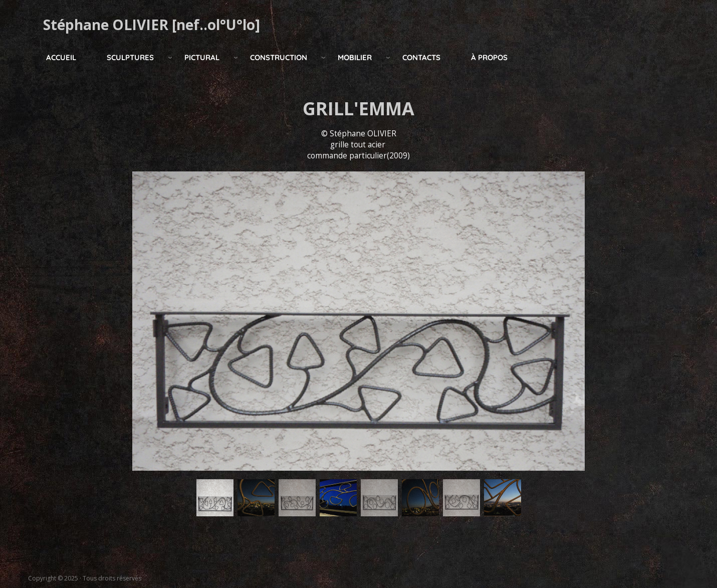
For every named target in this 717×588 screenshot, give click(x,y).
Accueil (61, 57)
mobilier (355, 57)
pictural (202, 57)
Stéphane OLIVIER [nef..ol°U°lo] (152, 25)
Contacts (421, 57)
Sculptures (130, 57)
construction (279, 57)
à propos (489, 57)
